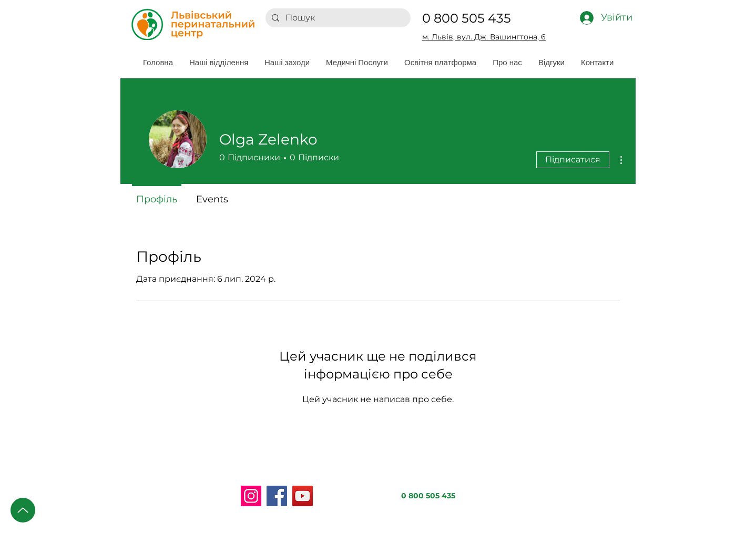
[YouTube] (303, 496)
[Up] (23, 510)
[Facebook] (277, 496)
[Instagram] (251, 496)
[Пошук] (337, 18)
